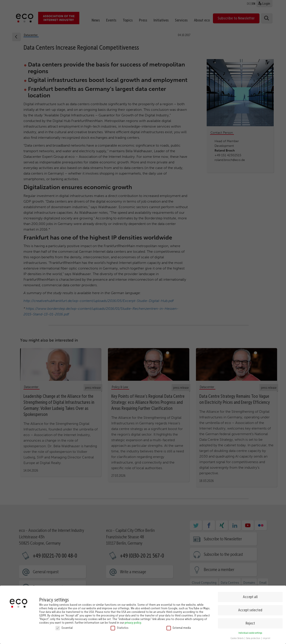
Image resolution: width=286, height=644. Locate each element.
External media (179, 625)
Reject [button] (250, 620)
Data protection (253, 635)
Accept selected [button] (250, 607)
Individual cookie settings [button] (250, 630)
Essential (64, 625)
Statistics (120, 625)
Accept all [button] (250, 594)
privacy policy (133, 619)
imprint (266, 635)
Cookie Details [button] (237, 635)
